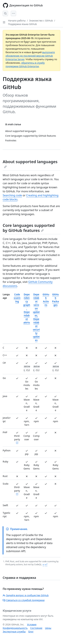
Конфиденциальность (15, 628)
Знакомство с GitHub (41, 21)
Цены (48, 628)
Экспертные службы (14, 632)
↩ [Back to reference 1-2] (46, 564)
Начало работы (17, 21)
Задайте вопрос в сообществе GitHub (26, 595)
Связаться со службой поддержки (24, 600)
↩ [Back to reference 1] (44, 564)
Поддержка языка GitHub (22, 24)
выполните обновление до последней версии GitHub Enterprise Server (30, 56)
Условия (32, 624)
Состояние (36, 628)
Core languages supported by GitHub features (29, 228)
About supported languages (30, 163)
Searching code (12, 195)
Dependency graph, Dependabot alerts (27, 308)
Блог (31, 632)
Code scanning (17, 298)
